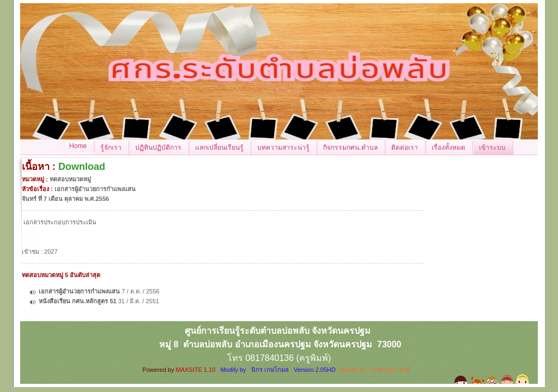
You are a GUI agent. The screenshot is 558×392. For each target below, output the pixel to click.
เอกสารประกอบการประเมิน (60, 222)
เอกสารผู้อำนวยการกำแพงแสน (79, 291)
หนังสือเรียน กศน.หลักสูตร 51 (77, 301)
